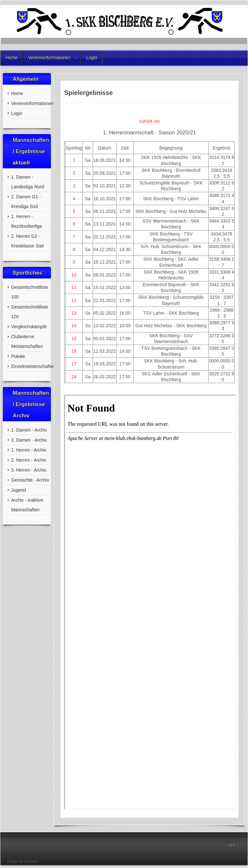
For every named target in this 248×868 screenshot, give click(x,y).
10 (74, 275)
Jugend (18, 490)
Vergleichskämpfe (29, 327)
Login (92, 58)
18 (74, 377)
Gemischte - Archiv (30, 480)
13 (74, 313)
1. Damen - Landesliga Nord (27, 182)
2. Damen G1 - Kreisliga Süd (26, 202)
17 (74, 364)
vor (157, 121)
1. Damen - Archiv (29, 430)
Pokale (18, 356)
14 (74, 326)
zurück (146, 121)
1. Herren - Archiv (29, 450)
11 (74, 288)
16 (74, 351)
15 (74, 339)
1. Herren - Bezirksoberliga (26, 221)
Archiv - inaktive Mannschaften (27, 505)
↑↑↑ (232, 845)
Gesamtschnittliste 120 (29, 312)
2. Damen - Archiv (29, 440)
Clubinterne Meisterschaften (27, 341)
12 (74, 300)
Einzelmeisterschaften (30, 366)
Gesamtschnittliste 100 (29, 292)
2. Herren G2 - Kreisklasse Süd (27, 241)
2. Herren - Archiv (29, 460)
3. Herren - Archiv (29, 470)
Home (11, 58)
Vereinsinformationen (49, 58)
